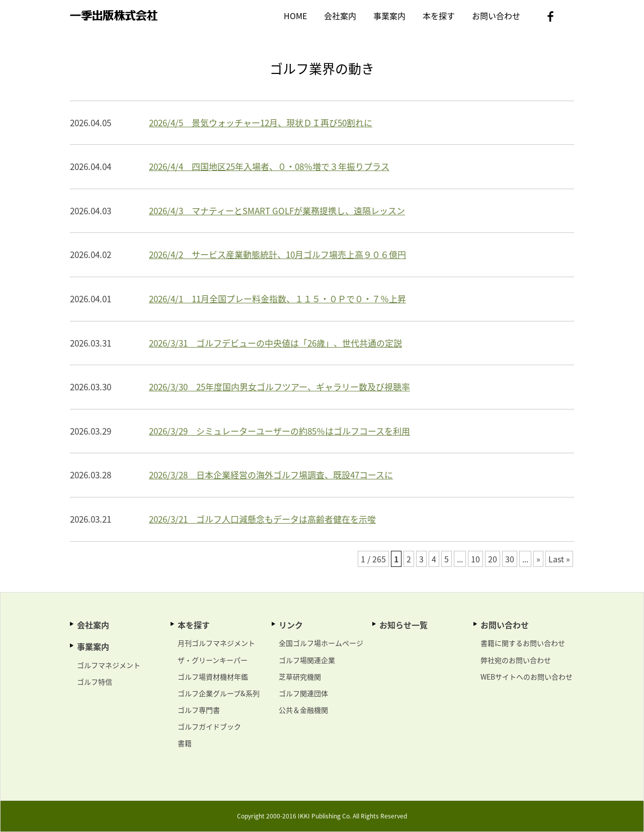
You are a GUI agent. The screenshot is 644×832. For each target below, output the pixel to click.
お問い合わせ (496, 16)
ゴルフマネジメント (109, 665)
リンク (291, 625)
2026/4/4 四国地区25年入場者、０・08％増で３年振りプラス (269, 166)
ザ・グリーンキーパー (213, 660)
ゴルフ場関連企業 (307, 660)
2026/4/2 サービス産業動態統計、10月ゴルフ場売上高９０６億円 (277, 254)
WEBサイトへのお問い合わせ (527, 677)
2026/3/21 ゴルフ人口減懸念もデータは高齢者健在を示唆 (262, 519)
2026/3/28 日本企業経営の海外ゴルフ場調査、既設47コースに (271, 475)
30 (510, 559)
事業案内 (389, 16)
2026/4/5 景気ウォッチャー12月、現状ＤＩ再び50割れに (261, 122)
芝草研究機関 (300, 677)
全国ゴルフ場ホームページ (321, 643)
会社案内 (340, 16)
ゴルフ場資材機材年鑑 (213, 677)
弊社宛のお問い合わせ (516, 660)
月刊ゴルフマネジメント (216, 643)
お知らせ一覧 (404, 625)
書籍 (185, 743)
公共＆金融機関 (303, 710)
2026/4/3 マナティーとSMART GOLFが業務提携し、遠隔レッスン (277, 211)
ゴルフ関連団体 (303, 693)
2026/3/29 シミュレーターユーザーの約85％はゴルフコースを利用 (279, 431)
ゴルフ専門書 (199, 710)
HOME (295, 16)
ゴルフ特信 (95, 682)
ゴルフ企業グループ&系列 (219, 693)
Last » (559, 559)
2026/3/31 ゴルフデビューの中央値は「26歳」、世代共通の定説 (275, 343)
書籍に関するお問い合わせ (523, 643)
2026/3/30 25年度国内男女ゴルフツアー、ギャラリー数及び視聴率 (279, 387)
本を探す (439, 16)
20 (493, 559)
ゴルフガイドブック (209, 726)
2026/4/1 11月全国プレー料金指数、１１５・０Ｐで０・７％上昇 (277, 299)
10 (475, 559)
